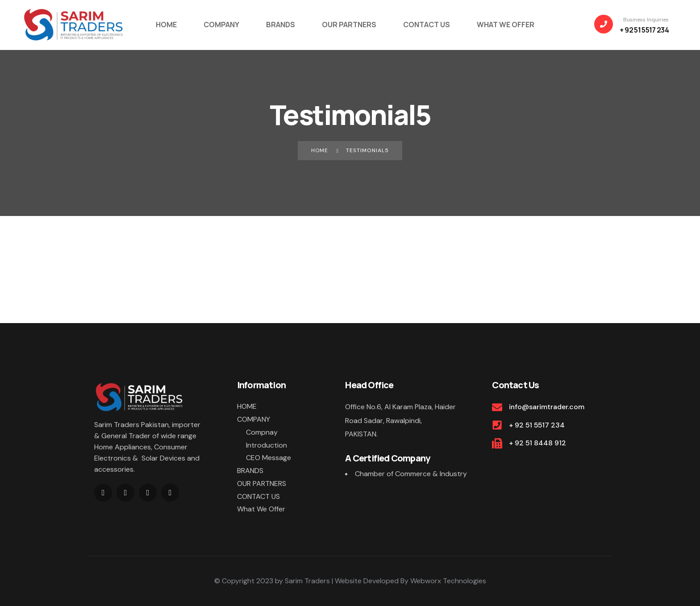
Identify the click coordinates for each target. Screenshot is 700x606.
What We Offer (261, 509)
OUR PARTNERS (262, 484)
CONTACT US (258, 496)
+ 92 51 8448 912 (538, 443)
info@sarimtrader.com (547, 407)
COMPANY (254, 419)
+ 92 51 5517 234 (537, 425)
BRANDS (250, 471)
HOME (247, 406)
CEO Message (269, 458)
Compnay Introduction (267, 439)
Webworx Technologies (448, 581)
